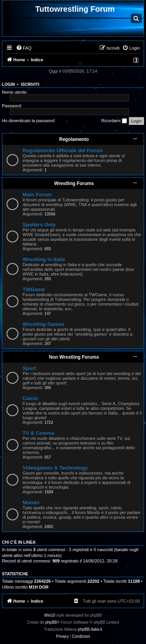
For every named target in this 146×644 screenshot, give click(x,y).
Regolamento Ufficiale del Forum (63, 150)
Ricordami (114, 121)
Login (8, 84)
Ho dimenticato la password (28, 121)
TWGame (34, 289)
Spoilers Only (39, 225)
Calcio (30, 398)
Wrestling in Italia (44, 259)
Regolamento (74, 139)
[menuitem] (24, 48)
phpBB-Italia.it (90, 629)
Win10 (50, 615)
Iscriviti (30, 84)
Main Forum (37, 195)
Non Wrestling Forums (74, 357)
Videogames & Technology (55, 468)
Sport (29, 368)
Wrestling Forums (74, 183)
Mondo (31, 503)
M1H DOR (39, 587)
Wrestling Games (44, 324)
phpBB (51, 622)
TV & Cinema (38, 433)
